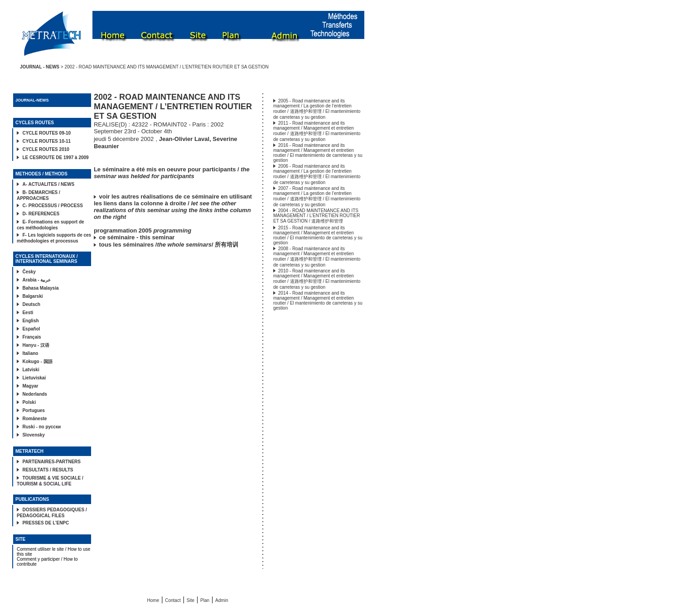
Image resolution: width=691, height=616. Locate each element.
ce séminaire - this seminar (137, 237)
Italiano (30, 353)
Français (31, 337)
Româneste (34, 419)
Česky (29, 272)
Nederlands (34, 394)
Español (31, 329)
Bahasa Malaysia (40, 288)
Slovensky (33, 435)
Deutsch (31, 304)
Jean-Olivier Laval (184, 139)
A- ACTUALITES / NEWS (48, 184)
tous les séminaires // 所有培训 (169, 245)
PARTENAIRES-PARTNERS (51, 462)
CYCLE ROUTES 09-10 (46, 133)
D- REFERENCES (41, 214)
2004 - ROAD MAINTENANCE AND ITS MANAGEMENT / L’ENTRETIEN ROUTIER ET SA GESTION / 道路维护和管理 (317, 216)
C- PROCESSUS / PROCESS (52, 206)
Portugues (33, 410)
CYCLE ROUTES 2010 (46, 149)
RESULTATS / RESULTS (48, 470)
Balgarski (32, 296)
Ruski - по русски (41, 427)
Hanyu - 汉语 (36, 345)
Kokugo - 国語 (37, 361)
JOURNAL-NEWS (32, 100)
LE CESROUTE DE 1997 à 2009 (55, 158)
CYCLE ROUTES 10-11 (46, 141)
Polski (29, 402)
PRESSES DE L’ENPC (46, 523)
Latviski (31, 370)
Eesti (28, 313)
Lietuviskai (34, 378)
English (30, 321)
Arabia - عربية (36, 280)
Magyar (30, 386)
